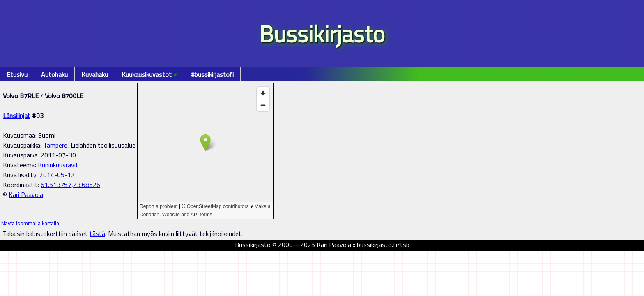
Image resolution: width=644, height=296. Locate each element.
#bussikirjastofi (212, 74)
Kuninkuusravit (58, 165)
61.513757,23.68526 (70, 185)
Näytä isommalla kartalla (30, 223)
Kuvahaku (95, 74)
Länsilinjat (17, 116)
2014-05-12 (57, 175)
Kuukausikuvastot (149, 74)
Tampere (55, 145)
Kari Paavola (26, 194)
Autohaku (54, 74)
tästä (97, 234)
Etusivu (17, 74)
